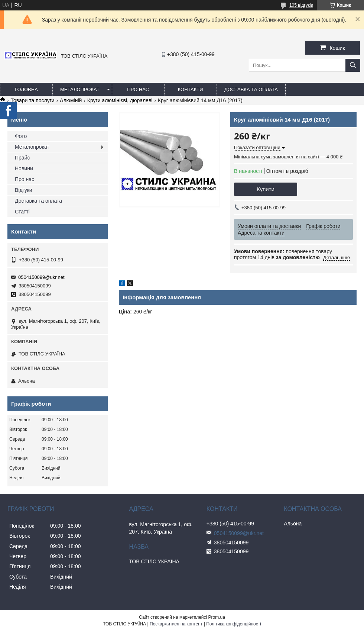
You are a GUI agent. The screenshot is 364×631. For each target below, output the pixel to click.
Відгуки (24, 190)
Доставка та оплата (251, 89)
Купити (266, 189)
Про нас (138, 89)
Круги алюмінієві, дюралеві (120, 100)
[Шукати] (353, 65)
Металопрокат (80, 89)
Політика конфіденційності (234, 624)
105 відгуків (301, 5)
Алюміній (71, 100)
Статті (22, 212)
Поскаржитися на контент (176, 624)
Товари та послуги (32, 100)
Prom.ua (217, 617)
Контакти (191, 89)
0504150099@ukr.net (41, 277)
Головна (26, 89)
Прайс (22, 158)
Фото (21, 136)
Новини (24, 168)
